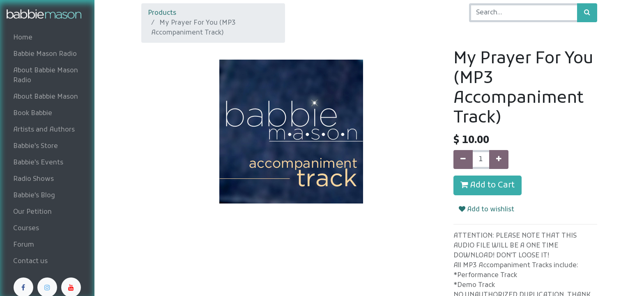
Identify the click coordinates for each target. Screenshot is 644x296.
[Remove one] (463, 160)
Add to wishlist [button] (486, 210)
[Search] (587, 13)
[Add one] (499, 160)
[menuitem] (47, 38)
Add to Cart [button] (488, 185)
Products (162, 13)
